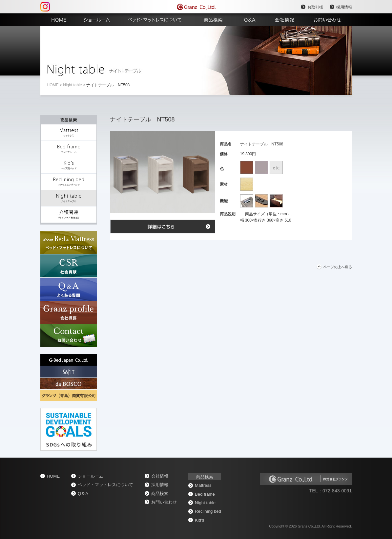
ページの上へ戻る (338, 267)
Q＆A (83, 494)
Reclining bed (208, 511)
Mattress (203, 485)
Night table (72, 85)
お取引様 (315, 7)
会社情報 (160, 476)
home (53, 85)
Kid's (199, 520)
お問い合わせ (164, 502)
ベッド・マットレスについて (105, 485)
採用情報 (344, 7)
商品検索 (160, 494)
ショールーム (91, 476)
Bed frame (205, 494)
